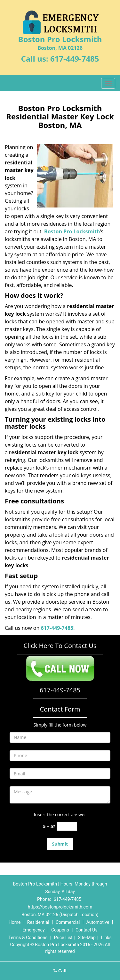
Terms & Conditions (28, 938)
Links (106, 938)
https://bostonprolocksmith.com (60, 907)
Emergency (33, 930)
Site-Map (87, 938)
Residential (38, 922)
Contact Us (87, 930)
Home (15, 922)
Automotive (98, 922)
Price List (63, 938)
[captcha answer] (67, 826)
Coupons (60, 930)
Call (60, 971)
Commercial (68, 922)
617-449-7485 (75, 59)
